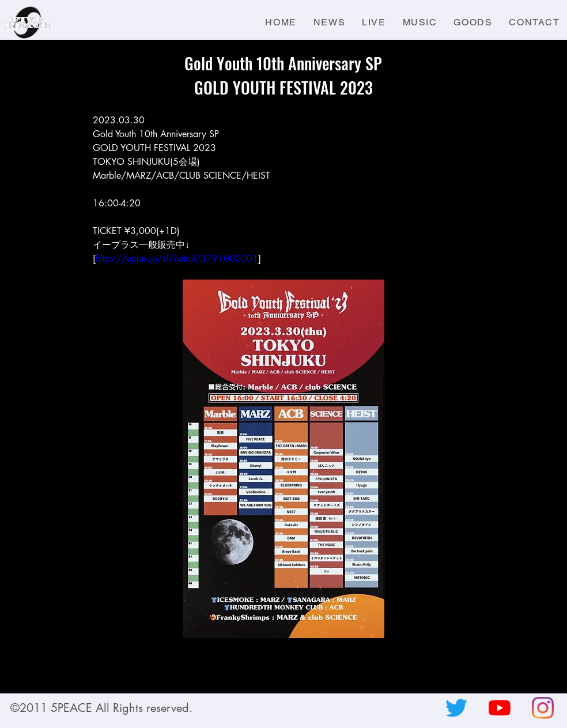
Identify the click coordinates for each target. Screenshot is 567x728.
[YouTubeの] (500, 708)
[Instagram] (543, 708)
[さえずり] (456, 708)
